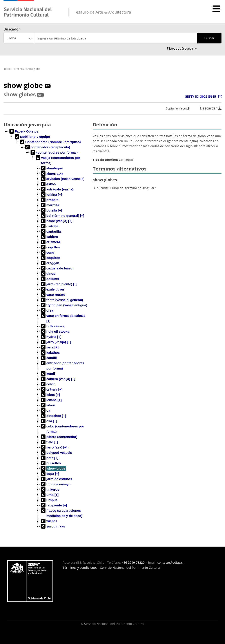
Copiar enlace (177, 108)
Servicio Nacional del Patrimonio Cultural (130, 568)
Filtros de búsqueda (180, 48)
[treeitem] (24, 131)
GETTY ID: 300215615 (200, 96)
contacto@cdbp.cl (170, 562)
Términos (18, 69)
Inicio (7, 69)
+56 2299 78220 (133, 562)
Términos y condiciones (80, 568)
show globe (33, 69)
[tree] (46, 332)
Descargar (211, 108)
